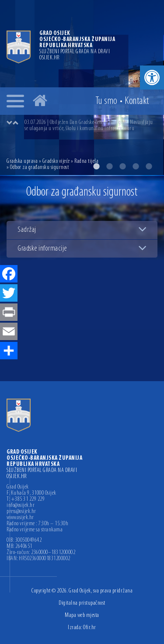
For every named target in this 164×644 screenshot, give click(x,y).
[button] (152, 77)
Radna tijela (86, 161)
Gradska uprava (22, 161)
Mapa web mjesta (82, 615)
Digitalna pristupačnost (82, 603)
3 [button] (122, 166)
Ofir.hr (90, 628)
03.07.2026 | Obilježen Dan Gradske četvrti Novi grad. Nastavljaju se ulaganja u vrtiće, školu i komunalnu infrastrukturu (89, 126)
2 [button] (109, 166)
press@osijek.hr (21, 512)
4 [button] (136, 166)
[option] (91, 126)
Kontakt (137, 101)
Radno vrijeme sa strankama (35, 530)
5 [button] (149, 166)
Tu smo (106, 101)
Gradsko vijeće (56, 161)
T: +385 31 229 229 (26, 499)
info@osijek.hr (21, 506)
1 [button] (96, 166)
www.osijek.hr (20, 518)
